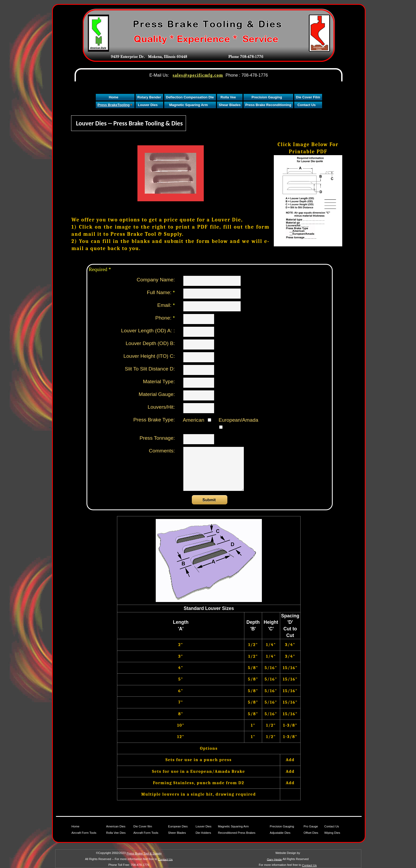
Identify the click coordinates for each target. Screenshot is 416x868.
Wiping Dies (332, 833)
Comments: (162, 451)
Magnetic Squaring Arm (233, 826)
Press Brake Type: (154, 420)
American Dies (116, 826)
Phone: (165, 318)
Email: (166, 305)
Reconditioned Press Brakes (237, 833)
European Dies (178, 826)
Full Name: (161, 292)
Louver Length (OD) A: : (148, 331)
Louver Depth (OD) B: (150, 343)
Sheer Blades (177, 833)
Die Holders (203, 833)
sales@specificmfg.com (198, 75)
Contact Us (331, 826)
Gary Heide (274, 859)
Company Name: (156, 280)
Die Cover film (143, 826)
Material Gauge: (157, 394)
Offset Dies (311, 833)
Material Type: (159, 381)
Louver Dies (203, 826)
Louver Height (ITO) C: (149, 356)
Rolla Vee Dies (116, 833)
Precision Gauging (282, 826)
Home (75, 826)
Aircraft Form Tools (84, 833)
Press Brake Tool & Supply (144, 853)
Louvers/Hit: (161, 407)
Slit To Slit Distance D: (150, 369)
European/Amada (237, 423)
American (197, 420)
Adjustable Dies (280, 833)
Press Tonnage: (157, 438)
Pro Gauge (311, 826)
